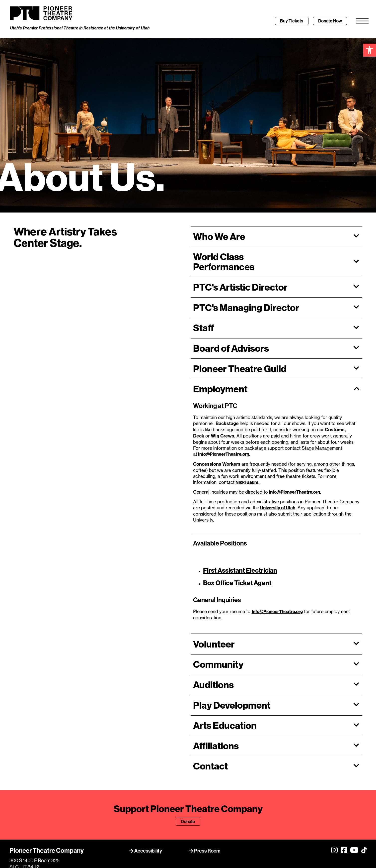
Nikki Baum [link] (247, 436)
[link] (370, 50)
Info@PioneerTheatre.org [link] (294, 446)
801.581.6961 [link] (23, 853)
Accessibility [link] (148, 805)
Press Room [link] (207, 805)
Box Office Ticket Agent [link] (237, 537)
